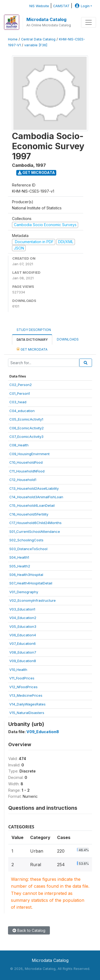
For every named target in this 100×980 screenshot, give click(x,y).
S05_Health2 (20, 566)
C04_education (22, 411)
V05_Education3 (23, 626)
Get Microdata (36, 173)
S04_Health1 (19, 557)
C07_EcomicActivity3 (26, 437)
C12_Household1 (23, 480)
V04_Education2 (23, 618)
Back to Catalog (29, 930)
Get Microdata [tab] (32, 349)
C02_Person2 (21, 385)
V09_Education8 (23, 661)
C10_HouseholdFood (26, 462)
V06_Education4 (23, 635)
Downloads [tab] (68, 339)
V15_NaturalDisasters (27, 713)
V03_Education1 (22, 609)
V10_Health (18, 670)
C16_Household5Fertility (29, 514)
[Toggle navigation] (89, 22)
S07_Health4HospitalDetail (31, 583)
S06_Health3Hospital (26, 575)
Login (82, 6)
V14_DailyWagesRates (27, 704)
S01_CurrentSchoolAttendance (35, 531)
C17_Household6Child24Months (35, 523)
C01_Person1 (20, 393)
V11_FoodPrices (22, 678)
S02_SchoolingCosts (26, 540)
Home (13, 39)
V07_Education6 (23, 643)
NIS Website (39, 6)
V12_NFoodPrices (23, 687)
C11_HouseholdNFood (27, 471)
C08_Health (19, 445)
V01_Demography (24, 592)
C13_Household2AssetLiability (34, 488)
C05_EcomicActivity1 (26, 419)
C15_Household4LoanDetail (32, 505)
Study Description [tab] (34, 330)
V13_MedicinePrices (26, 695)
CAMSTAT (61, 6)
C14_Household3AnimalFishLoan (36, 497)
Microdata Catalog (46, 19)
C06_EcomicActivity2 (27, 428)
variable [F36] (36, 45)
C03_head (18, 402)
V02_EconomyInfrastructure (33, 600)
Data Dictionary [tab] (32, 340)
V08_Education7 (23, 652)
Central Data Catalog (38, 39)
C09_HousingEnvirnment (29, 454)
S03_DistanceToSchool (28, 549)
